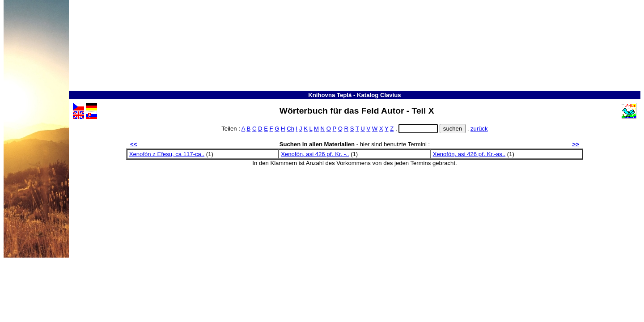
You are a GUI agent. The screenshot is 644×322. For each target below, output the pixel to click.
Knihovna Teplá (330, 95)
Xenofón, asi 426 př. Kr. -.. (315, 154)
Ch (290, 129)
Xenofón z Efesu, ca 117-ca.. (167, 154)
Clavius (391, 95)
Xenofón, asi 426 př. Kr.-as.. (469, 154)
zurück (479, 129)
